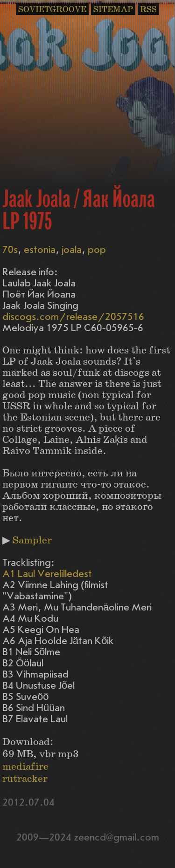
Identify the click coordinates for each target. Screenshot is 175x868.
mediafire (25, 767)
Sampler (32, 540)
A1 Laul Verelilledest (47, 574)
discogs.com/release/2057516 (73, 317)
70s (10, 250)
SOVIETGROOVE (52, 10)
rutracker (25, 779)
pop (97, 250)
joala (72, 250)
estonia (40, 250)
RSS (148, 10)
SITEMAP (113, 10)
